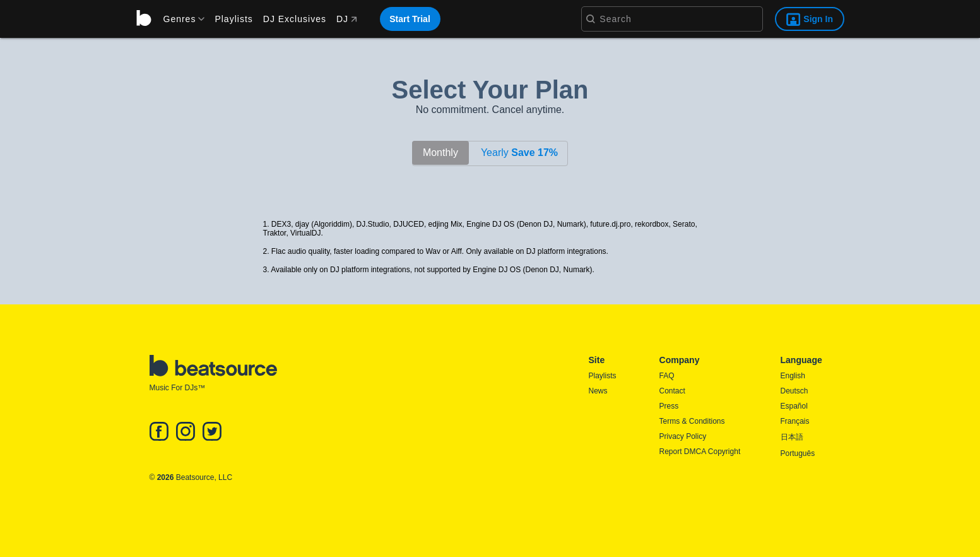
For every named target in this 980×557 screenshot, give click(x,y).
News (598, 391)
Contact (672, 391)
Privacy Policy (683, 436)
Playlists (233, 19)
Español (794, 406)
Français (795, 421)
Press (669, 406)
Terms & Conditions (692, 421)
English (793, 376)
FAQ (667, 376)
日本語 (792, 437)
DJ (347, 19)
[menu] (180, 19)
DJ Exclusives (295, 19)
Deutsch (794, 391)
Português (798, 453)
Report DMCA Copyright (700, 452)
